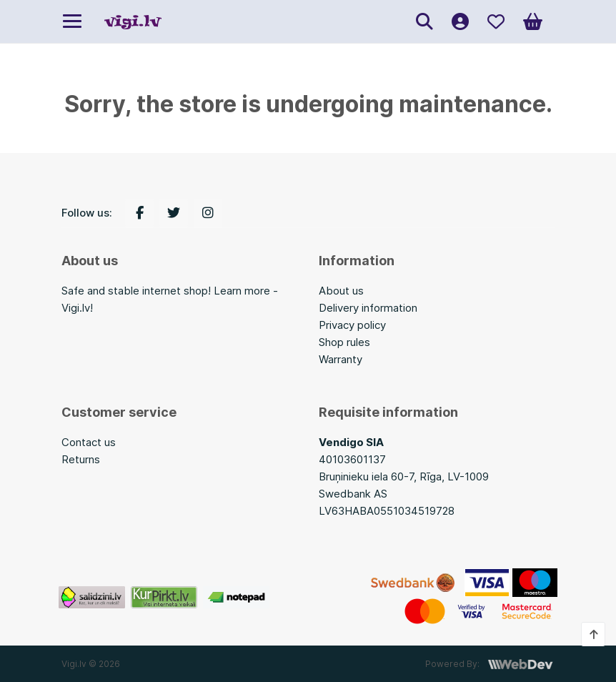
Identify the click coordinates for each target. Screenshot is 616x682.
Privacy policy (352, 325)
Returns (81, 459)
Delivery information (368, 308)
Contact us (89, 442)
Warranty (341, 359)
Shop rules (344, 342)
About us (341, 291)
